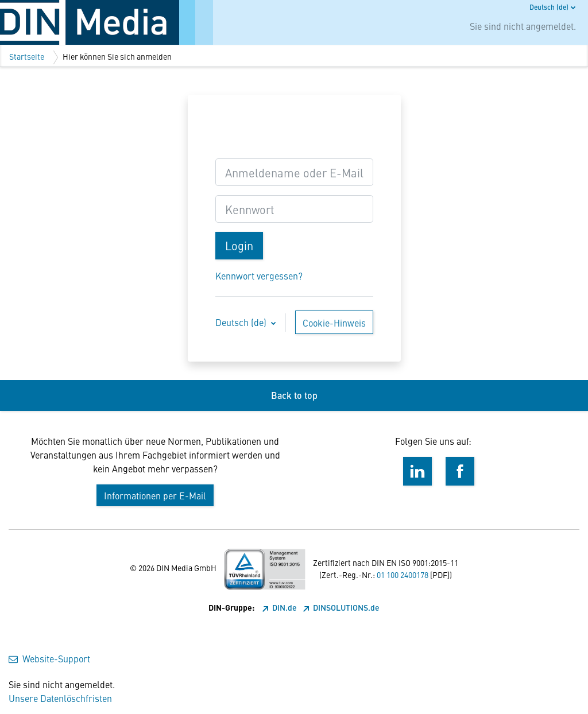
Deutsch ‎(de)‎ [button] (242, 322)
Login (239, 245)
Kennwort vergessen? (259, 275)
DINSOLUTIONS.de (341, 607)
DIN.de (281, 607)
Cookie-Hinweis (334, 323)
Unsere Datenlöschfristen (60, 698)
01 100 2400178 (403, 575)
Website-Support (49, 658)
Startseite (27, 56)
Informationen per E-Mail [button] (155, 495)
